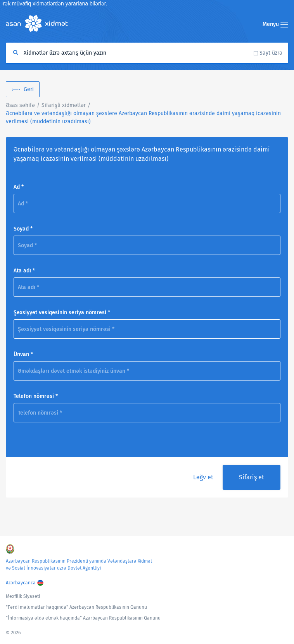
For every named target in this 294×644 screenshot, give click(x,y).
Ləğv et (203, 477)
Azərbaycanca (21, 583)
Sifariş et (252, 477)
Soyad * (23, 229)
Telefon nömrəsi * (36, 396)
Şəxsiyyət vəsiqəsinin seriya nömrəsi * (62, 313)
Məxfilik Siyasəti (23, 596)
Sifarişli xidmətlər (64, 105)
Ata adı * (24, 271)
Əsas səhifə (20, 105)
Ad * (19, 187)
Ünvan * (23, 354)
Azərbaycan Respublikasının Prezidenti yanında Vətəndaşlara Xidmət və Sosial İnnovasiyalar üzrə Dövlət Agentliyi (79, 565)
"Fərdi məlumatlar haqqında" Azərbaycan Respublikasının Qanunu (76, 607)
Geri (29, 89)
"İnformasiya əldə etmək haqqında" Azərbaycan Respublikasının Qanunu (83, 618)
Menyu (275, 24)
